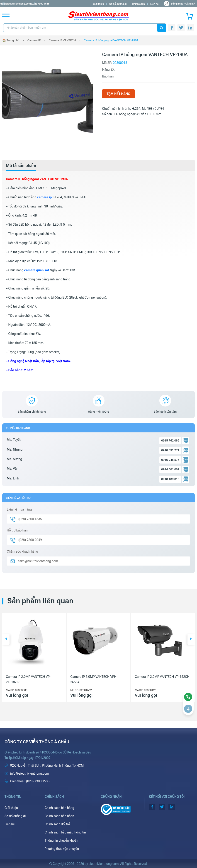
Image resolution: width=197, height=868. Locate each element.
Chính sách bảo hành (59, 816)
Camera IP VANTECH (62, 40)
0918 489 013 (170, 479)
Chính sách (138, 4)
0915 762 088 (170, 440)
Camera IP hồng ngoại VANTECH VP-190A (111, 40)
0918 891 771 (170, 450)
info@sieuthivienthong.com (20, 4)
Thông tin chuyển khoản (61, 841)
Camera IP (34, 40)
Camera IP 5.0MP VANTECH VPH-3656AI (94, 679)
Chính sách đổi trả (57, 824)
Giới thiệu (98, 4)
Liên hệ (154, 4)
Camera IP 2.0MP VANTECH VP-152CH (162, 677)
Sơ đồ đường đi (118, 4)
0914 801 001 (170, 469)
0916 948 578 (170, 460)
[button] (6, 639)
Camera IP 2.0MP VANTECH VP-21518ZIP (28, 679)
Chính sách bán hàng (59, 808)
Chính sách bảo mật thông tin (65, 832)
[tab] (21, 166)
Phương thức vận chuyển (62, 849)
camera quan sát (37, 270)
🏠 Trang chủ (11, 40)
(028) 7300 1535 (52, 4)
